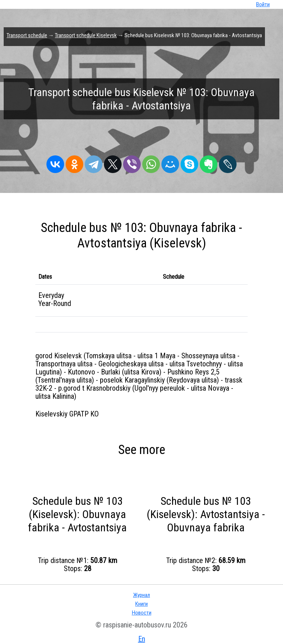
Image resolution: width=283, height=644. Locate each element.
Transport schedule (27, 35)
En (142, 639)
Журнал (141, 595)
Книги (141, 604)
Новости (142, 613)
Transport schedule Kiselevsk (86, 35)
